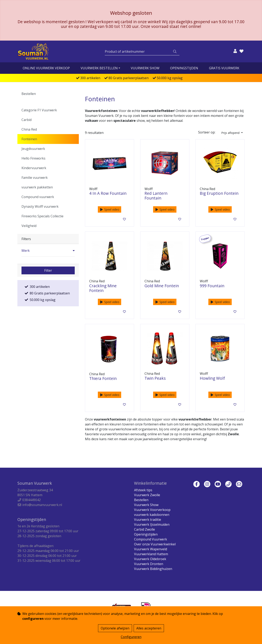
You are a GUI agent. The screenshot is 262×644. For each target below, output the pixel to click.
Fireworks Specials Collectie (42, 216)
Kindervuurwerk (34, 168)
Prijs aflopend (231, 133)
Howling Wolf (212, 378)
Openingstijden (184, 68)
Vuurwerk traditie (148, 520)
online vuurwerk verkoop (46, 68)
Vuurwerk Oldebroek (150, 559)
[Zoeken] (138, 51)
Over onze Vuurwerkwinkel (155, 544)
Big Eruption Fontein (219, 193)
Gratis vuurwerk (224, 68)
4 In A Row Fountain (108, 193)
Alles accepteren (149, 628)
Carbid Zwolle (145, 529)
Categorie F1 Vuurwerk (39, 110)
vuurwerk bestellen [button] (99, 68)
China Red (29, 129)
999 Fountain (212, 286)
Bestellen (29, 94)
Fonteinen (29, 139)
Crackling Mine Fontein (103, 288)
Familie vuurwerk (35, 178)
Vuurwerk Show (145, 68)
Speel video (110, 209)
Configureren (131, 637)
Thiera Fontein (103, 378)
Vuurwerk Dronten (149, 564)
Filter (48, 270)
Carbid (27, 120)
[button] (48, 251)
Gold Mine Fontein (162, 286)
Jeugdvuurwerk (33, 149)
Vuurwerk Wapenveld (151, 549)
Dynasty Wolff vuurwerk (40, 206)
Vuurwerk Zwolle (147, 495)
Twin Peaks (155, 378)
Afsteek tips (143, 490)
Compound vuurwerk (38, 197)
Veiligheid (29, 226)
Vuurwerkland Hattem (151, 554)
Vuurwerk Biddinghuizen (153, 569)
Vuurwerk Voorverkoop (152, 510)
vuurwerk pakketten (37, 187)
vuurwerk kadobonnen (152, 515)
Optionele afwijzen (115, 628)
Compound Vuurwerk (151, 539)
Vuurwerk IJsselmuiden (152, 524)
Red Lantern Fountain (156, 196)
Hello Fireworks (33, 158)
